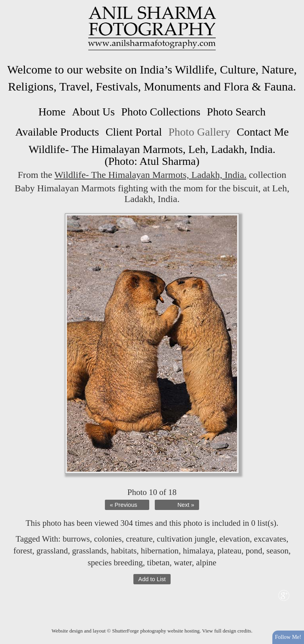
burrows (76, 539)
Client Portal (134, 132)
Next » (186, 505)
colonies (108, 539)
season (277, 551)
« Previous (123, 505)
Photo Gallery (199, 132)
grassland (52, 551)
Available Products (57, 132)
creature (139, 539)
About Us (93, 112)
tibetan (158, 563)
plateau (229, 551)
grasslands (89, 551)
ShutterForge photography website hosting (156, 631)
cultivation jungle (186, 539)
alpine (206, 563)
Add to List (152, 579)
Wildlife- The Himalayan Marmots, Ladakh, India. (151, 175)
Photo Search (237, 112)
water (183, 563)
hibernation (160, 551)
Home (52, 112)
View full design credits (227, 631)
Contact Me (263, 132)
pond (254, 551)
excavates (270, 539)
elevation (235, 539)
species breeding (115, 563)
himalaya (198, 551)
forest (23, 551)
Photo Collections (161, 112)
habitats (124, 551)
